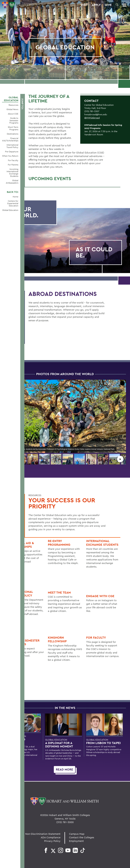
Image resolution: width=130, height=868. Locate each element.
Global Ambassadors (12, 182)
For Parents (13, 165)
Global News (12, 109)
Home (15, 197)
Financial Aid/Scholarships (10, 139)
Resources (13, 105)
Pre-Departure (12, 152)
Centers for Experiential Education (13, 203)
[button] (117, 5)
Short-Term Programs (13, 128)
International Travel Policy (12, 146)
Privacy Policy (52, 841)
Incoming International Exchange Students (12, 173)
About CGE (13, 114)
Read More (64, 769)
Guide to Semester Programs (14, 120)
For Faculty (13, 160)
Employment (76, 841)
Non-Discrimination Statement (43, 834)
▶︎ (120, 459)
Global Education (11, 99)
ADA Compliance (51, 837)
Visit (84, 5)
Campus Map (77, 834)
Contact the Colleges (82, 837)
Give (108, 5)
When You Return (10, 156)
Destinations (13, 134)
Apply (96, 5)
